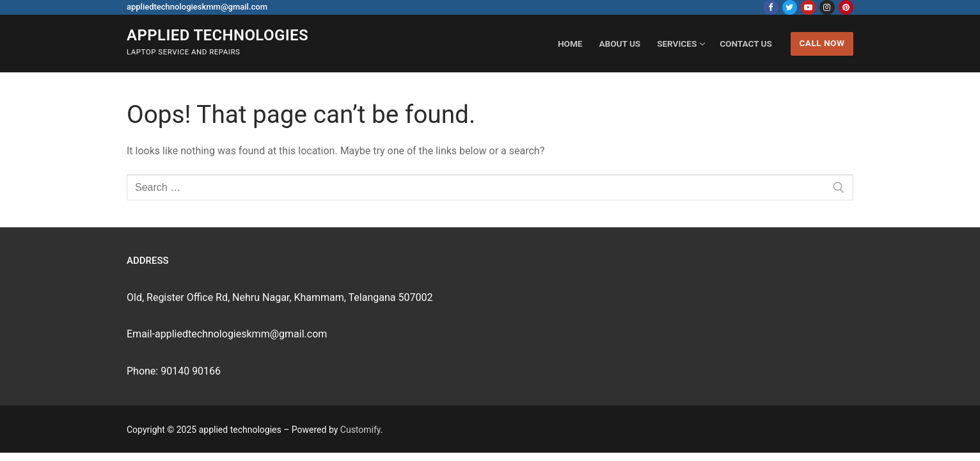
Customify (360, 430)
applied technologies (217, 35)
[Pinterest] (846, 7)
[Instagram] (827, 7)
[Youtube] (808, 7)
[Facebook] (771, 7)
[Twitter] (790, 7)
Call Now (822, 43)
